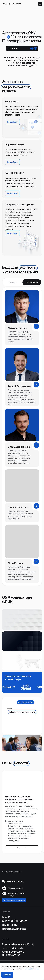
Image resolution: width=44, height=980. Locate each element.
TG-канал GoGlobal (15, 888)
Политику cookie (32, 969)
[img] (12, 4)
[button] (25, 242)
